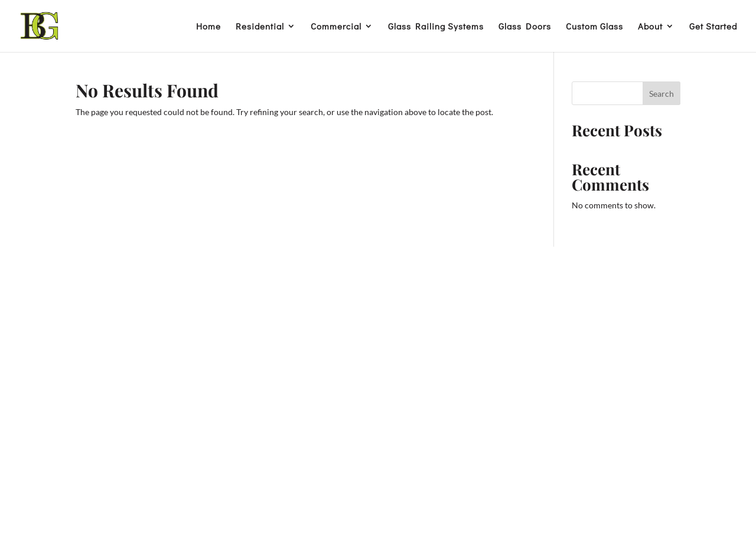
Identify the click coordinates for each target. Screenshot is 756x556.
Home (208, 27)
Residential (260, 27)
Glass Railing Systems (436, 27)
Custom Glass (594, 27)
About (650, 27)
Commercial (336, 27)
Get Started (713, 27)
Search (661, 94)
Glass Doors (525, 27)
